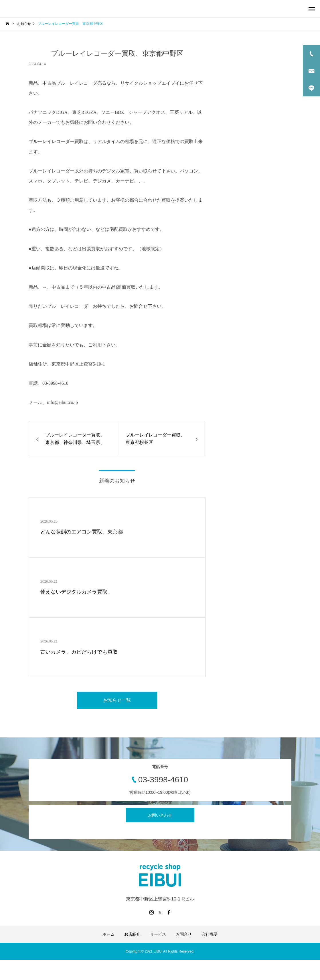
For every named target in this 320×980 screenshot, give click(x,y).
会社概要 (210, 934)
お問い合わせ (160, 815)
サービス (158, 934)
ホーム (108, 934)
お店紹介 (132, 934)
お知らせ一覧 (117, 700)
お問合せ (184, 934)
